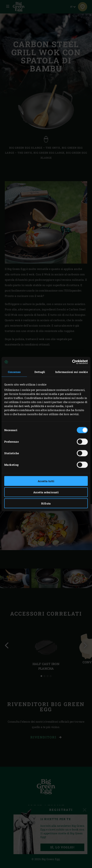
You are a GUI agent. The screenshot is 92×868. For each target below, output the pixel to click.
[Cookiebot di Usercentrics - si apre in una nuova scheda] (71, 362)
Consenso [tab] (14, 372)
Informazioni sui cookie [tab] (72, 372)
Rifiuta (46, 503)
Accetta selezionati (46, 492)
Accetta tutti (46, 481)
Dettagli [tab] (40, 372)
